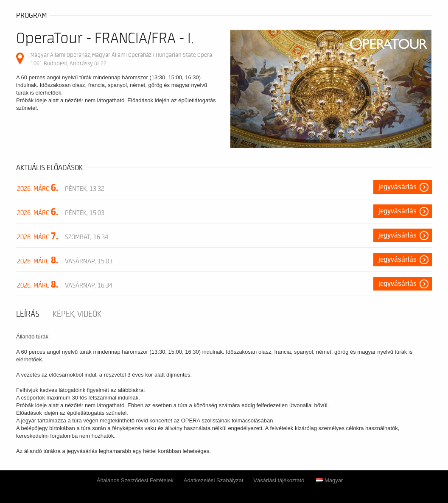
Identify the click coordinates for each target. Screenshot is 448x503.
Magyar (329, 480)
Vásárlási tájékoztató (279, 480)
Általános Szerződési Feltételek (135, 480)
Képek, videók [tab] (77, 314)
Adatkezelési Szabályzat (214, 480)
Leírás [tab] (28, 314)
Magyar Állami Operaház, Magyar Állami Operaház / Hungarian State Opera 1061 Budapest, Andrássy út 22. (121, 59)
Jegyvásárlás (398, 187)
